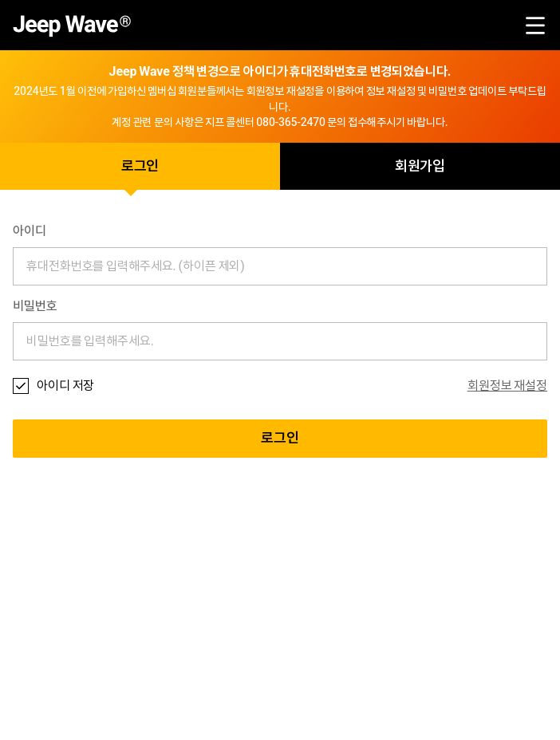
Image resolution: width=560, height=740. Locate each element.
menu (535, 26)
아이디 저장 (65, 386)
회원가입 (420, 166)
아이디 (30, 231)
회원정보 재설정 (507, 386)
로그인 (140, 166)
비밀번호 (35, 306)
